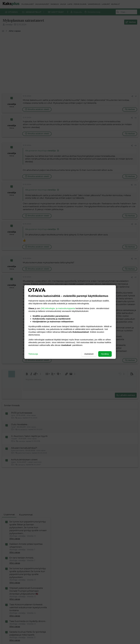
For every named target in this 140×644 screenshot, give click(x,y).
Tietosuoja (33, 354)
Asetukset (89, 354)
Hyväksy (105, 354)
